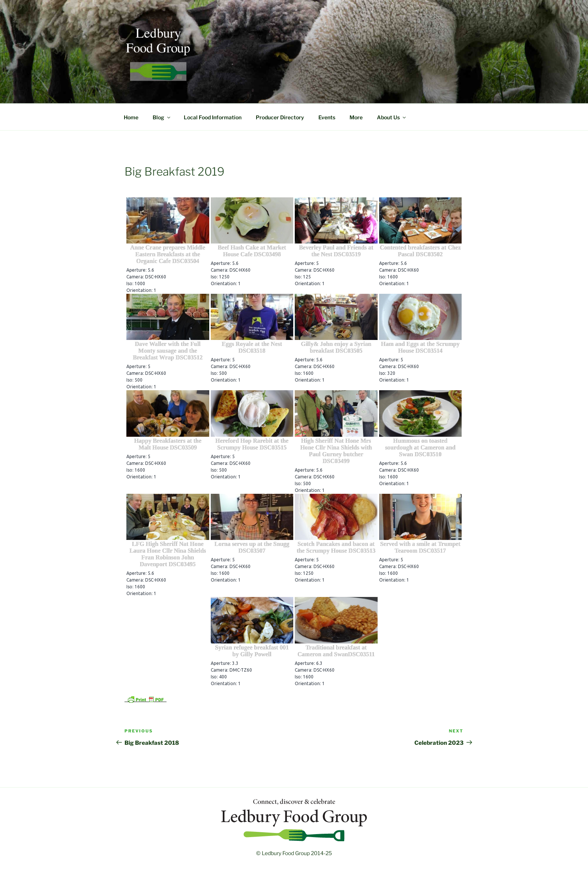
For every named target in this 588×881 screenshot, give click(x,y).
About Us (392, 117)
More (356, 117)
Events (327, 117)
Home (131, 117)
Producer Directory (280, 117)
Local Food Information (213, 117)
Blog (162, 117)
